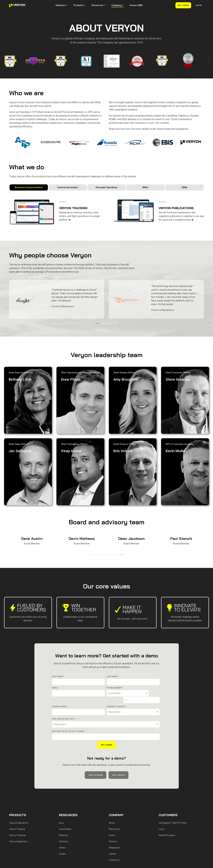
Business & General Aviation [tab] (29, 187)
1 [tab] (97, 325)
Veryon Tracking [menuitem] (17, 792)
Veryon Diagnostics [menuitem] (19, 804)
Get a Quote (119, 738)
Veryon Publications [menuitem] (19, 786)
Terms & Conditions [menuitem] (34, 842)
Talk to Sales (95, 738)
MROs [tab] (145, 187)
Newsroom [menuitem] (114, 792)
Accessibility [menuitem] (84, 842)
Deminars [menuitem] (64, 804)
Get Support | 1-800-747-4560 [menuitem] (173, 786)
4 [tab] (115, 325)
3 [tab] (109, 325)
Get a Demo (183, 5)
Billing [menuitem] (95, 842)
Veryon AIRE (136, 5)
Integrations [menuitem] (115, 810)
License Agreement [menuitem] (68, 842)
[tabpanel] (57, 299)
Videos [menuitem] (62, 810)
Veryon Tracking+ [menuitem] (18, 798)
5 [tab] (115, 527)
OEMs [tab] (184, 187)
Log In (199, 5)
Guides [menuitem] (62, 817)
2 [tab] (103, 325)
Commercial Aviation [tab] (68, 187)
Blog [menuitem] (61, 786)
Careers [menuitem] (113, 817)
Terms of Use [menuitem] (51, 842)
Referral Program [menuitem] (167, 798)
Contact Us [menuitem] (114, 823)
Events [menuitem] (112, 798)
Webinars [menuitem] (64, 798)
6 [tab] (121, 527)
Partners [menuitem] (113, 804)
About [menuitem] (112, 786)
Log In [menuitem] (162, 792)
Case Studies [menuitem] (65, 792)
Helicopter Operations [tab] (106, 187)
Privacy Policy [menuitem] (16, 842)
